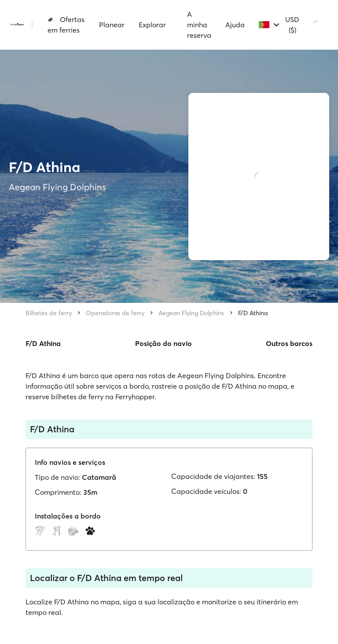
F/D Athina (253, 313)
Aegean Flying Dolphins (191, 313)
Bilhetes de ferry (49, 313)
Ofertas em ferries (66, 25)
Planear (112, 25)
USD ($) (292, 25)
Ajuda (235, 25)
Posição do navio (163, 343)
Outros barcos (289, 343)
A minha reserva (199, 25)
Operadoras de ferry (115, 313)
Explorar (152, 25)
